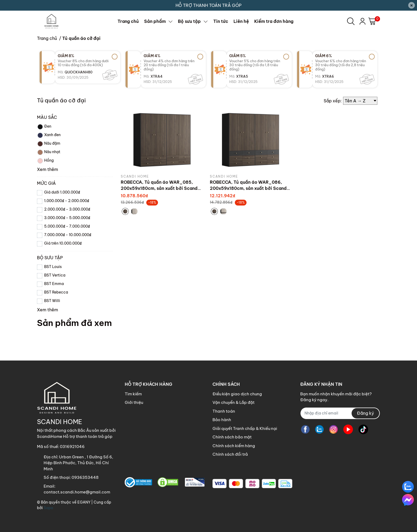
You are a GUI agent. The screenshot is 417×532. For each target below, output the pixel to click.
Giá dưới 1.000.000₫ (62, 192)
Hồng (45, 161)
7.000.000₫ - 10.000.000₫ (68, 235)
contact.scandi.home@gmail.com (77, 492)
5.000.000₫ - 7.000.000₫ (67, 226)
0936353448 (85, 477)
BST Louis (53, 267)
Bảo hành (222, 420)
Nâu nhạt (49, 152)
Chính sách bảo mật (232, 437)
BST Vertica (55, 275)
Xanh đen (49, 135)
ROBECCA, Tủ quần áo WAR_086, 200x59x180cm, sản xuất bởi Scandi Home (249, 188)
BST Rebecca (56, 292)
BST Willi (52, 301)
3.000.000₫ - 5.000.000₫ (67, 218)
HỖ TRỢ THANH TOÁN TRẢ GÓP (208, 5)
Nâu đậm (49, 144)
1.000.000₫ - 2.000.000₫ (67, 201)
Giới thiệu (134, 402)
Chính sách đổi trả (230, 454)
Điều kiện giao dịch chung (237, 394)
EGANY (84, 502)
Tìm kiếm (133, 394)
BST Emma (54, 284)
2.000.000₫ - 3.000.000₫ (67, 209)
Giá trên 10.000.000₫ (63, 243)
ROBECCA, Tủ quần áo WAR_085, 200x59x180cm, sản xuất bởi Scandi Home (160, 188)
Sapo (48, 508)
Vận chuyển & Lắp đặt (233, 402)
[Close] (412, 5)
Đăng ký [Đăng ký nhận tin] (365, 413)
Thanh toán (224, 411)
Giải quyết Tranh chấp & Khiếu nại (245, 428)
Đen (44, 127)
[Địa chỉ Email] (340, 413)
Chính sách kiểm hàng (234, 446)
